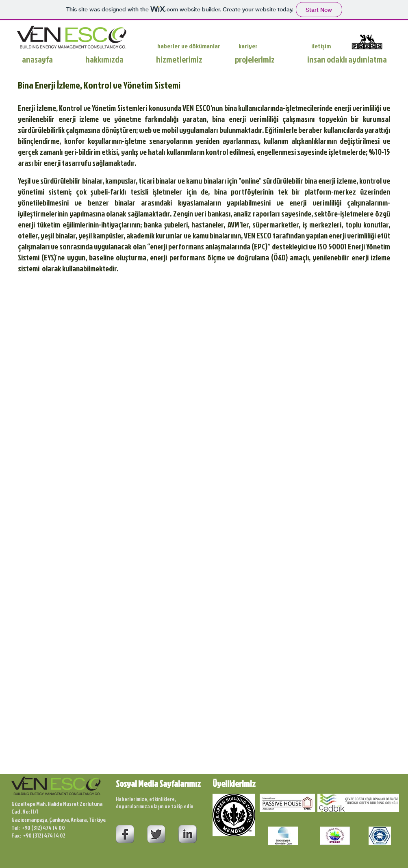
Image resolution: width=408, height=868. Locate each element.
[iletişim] (321, 46)
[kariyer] (251, 46)
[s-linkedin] (188, 834)
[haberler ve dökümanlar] (191, 46)
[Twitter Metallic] (156, 834)
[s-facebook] (125, 834)
